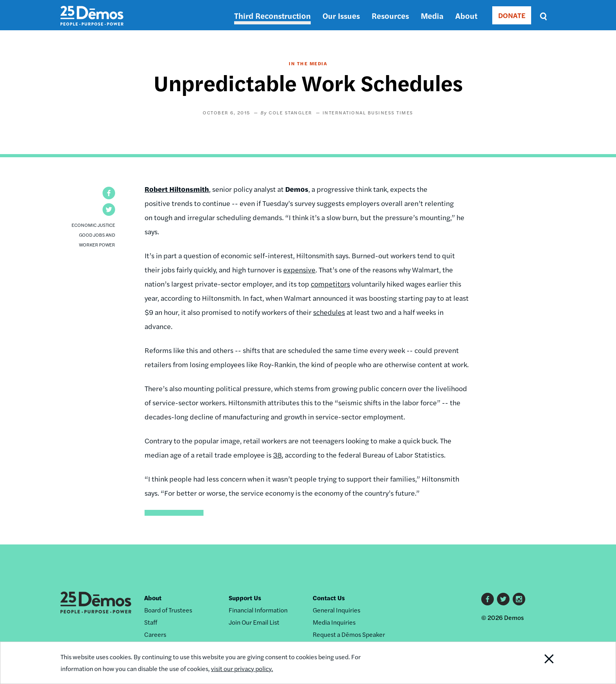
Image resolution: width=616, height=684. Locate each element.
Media (432, 16)
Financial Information (258, 610)
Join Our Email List (254, 622)
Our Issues (341, 16)
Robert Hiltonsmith (177, 189)
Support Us (245, 598)
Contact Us (329, 598)
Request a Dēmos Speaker (349, 634)
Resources (390, 16)
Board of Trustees (168, 610)
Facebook (488, 599)
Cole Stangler (291, 112)
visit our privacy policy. (242, 668)
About (466, 16)
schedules (329, 312)
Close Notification (539, 663)
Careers (155, 634)
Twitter (503, 599)
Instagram (519, 599)
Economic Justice (93, 225)
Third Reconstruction (272, 16)
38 (277, 455)
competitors (330, 284)
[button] (109, 193)
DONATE (512, 15)
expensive (299, 269)
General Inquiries (336, 610)
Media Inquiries (334, 622)
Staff (151, 622)
